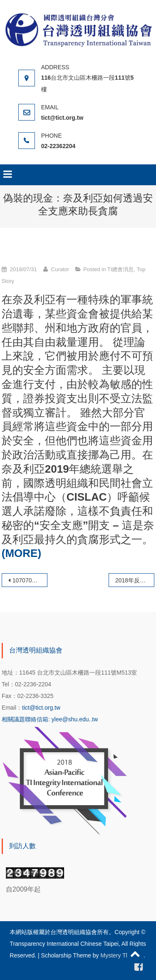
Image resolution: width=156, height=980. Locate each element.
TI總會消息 (121, 269)
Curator (60, 269)
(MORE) (21, 553)
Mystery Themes (122, 955)
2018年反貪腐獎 (135, 580)
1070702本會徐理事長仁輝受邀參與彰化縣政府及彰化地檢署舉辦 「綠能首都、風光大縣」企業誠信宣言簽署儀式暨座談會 (30, 580)
